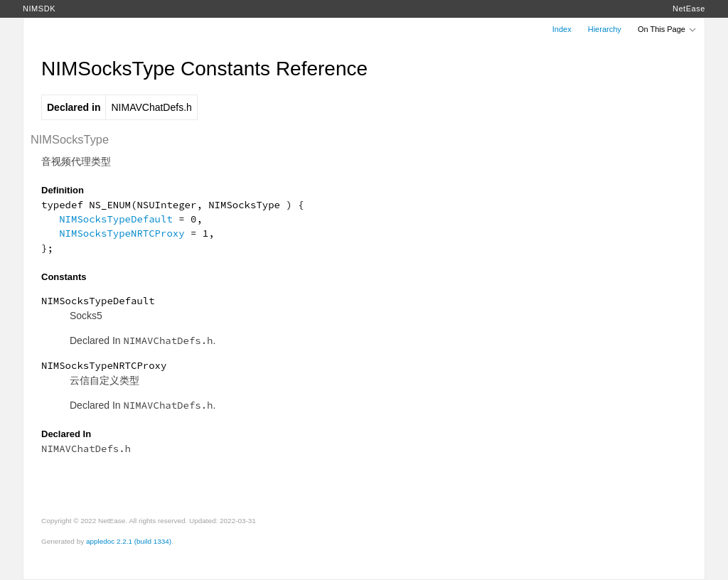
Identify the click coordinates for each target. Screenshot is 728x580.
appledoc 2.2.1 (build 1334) (129, 541)
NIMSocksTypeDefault (116, 219)
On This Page (668, 29)
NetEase (689, 9)
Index (562, 29)
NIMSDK (39, 9)
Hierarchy (605, 29)
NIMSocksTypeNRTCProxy (122, 233)
